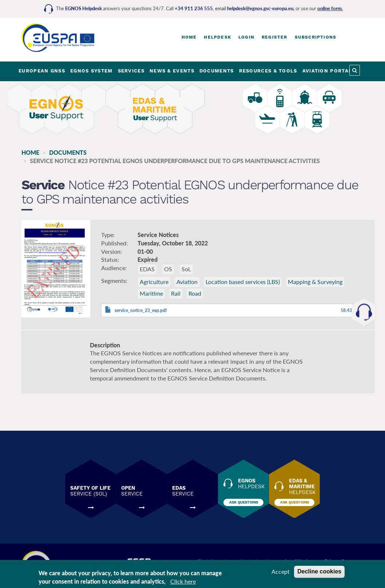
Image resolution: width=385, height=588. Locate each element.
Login (246, 37)
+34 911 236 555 (194, 8)
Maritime (151, 293)
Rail (176, 293)
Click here (183, 583)
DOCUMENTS (217, 71)
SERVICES (131, 71)
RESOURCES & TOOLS (268, 71)
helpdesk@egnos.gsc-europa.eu (260, 8)
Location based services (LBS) (243, 282)
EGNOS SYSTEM (92, 71)
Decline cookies (319, 573)
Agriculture (154, 282)
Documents (68, 152)
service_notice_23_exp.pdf (141, 310)
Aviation (187, 282)
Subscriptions (316, 37)
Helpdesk (217, 37)
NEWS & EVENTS (172, 71)
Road (195, 293)
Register (275, 37)
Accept (281, 573)
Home (189, 37)
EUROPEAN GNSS (42, 71)
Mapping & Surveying (315, 282)
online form (330, 8)
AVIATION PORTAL (327, 71)
